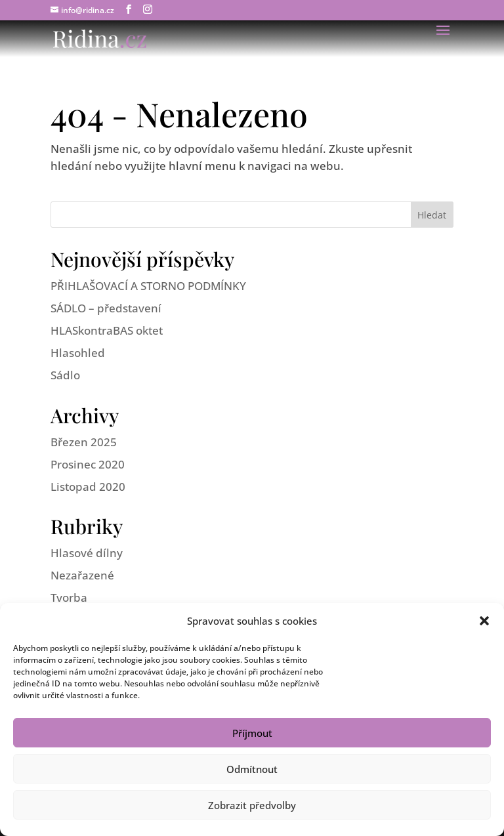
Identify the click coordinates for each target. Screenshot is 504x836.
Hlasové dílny (87, 553)
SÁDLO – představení (106, 308)
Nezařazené (82, 575)
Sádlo (65, 375)
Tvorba (69, 597)
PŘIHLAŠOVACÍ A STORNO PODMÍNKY (148, 286)
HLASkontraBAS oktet (107, 330)
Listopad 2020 (88, 487)
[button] (484, 621)
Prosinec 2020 (88, 464)
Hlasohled (78, 353)
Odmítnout (252, 769)
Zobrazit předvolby (252, 805)
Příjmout (252, 733)
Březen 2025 (84, 442)
